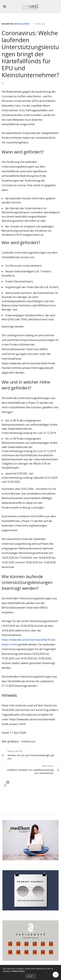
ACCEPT (31, 978)
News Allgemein (22, 24)
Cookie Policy (18, 973)
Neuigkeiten (7, 24)
